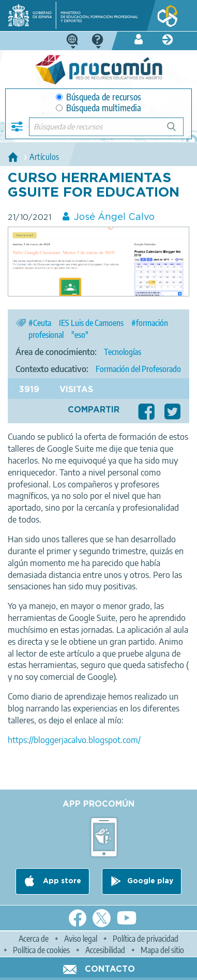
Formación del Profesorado (138, 369)
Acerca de (34, 939)
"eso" (80, 335)
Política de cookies (41, 950)
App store (61, 881)
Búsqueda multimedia (98, 108)
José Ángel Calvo (114, 217)
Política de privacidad (146, 939)
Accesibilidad (105, 950)
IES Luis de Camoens (91, 323)
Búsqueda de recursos (98, 97)
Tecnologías (123, 352)
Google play (150, 881)
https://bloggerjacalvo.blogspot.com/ (74, 740)
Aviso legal (81, 939)
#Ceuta (40, 323)
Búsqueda (177, 131)
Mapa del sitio (162, 950)
